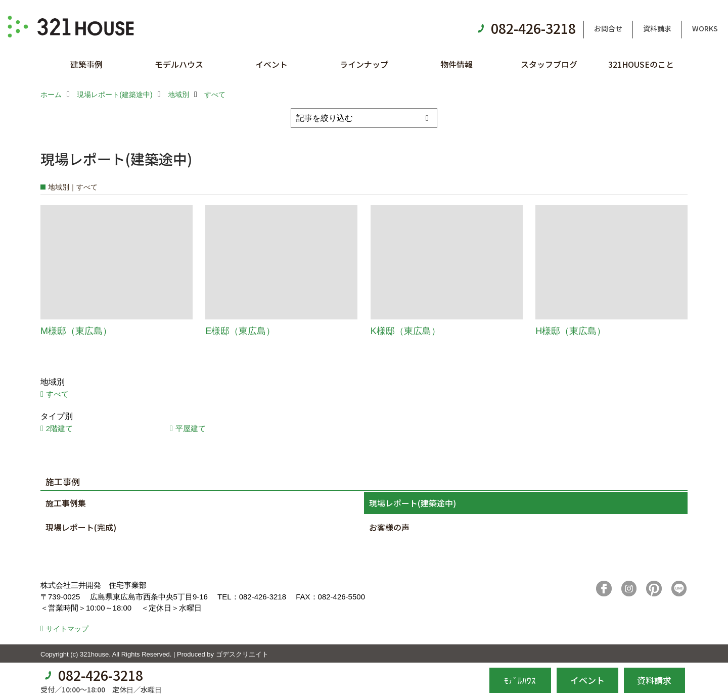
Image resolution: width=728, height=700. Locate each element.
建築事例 (86, 64)
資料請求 (657, 28)
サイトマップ (67, 629)
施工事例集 (66, 503)
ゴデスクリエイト (242, 654)
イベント (271, 64)
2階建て (59, 428)
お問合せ (608, 28)
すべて (57, 394)
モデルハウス (179, 64)
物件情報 (457, 64)
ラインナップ (364, 64)
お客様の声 (389, 527)
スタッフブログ (549, 64)
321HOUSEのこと (641, 64)
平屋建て (191, 428)
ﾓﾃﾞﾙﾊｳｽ (520, 680)
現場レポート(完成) (81, 527)
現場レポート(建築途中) (413, 503)
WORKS (705, 28)
